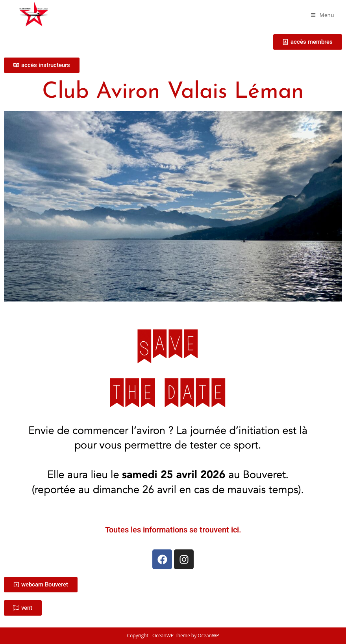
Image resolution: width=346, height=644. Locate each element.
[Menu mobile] (323, 15)
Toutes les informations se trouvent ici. (173, 530)
